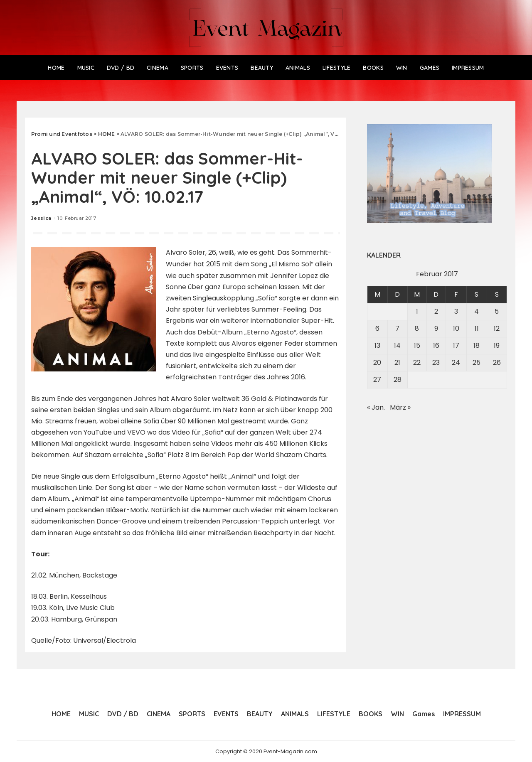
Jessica (41, 218)
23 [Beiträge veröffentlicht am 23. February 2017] (436, 363)
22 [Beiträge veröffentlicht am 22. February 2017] (417, 363)
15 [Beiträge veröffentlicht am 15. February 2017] (417, 345)
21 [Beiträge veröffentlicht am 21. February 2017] (397, 363)
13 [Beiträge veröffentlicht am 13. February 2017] (377, 345)
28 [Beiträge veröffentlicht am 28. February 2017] (398, 380)
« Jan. (376, 407)
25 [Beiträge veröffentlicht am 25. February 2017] (477, 363)
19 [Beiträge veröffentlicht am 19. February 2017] (497, 345)
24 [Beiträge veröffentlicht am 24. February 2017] (456, 363)
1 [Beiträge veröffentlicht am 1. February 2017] (417, 311)
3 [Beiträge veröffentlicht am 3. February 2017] (456, 311)
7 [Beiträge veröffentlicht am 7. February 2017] (397, 328)
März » (400, 407)
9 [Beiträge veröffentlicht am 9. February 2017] (436, 328)
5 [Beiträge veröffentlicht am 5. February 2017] (497, 311)
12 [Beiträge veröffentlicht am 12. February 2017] (497, 328)
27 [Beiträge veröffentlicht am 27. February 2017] (377, 380)
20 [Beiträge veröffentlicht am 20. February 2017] (377, 363)
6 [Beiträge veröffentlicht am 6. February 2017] (377, 328)
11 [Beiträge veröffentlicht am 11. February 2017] (477, 328)
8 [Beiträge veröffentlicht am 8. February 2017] (417, 328)
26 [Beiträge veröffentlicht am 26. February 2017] (497, 363)
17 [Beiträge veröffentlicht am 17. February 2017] (456, 345)
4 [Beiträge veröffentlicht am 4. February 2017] (477, 311)
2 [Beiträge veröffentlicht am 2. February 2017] (436, 311)
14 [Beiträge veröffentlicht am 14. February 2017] (397, 345)
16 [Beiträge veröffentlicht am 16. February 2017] (436, 345)
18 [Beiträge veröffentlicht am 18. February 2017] (477, 345)
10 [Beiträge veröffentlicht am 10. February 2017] (456, 328)
